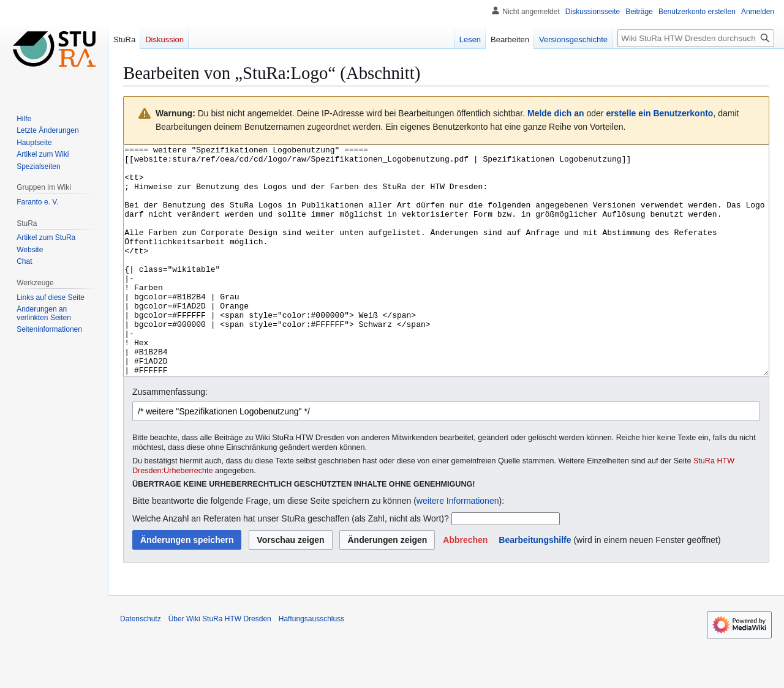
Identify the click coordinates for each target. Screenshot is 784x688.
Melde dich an (556, 113)
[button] (465, 586)
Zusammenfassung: (170, 438)
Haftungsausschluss (311, 665)
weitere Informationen (458, 547)
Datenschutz (141, 665)
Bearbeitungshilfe (535, 586)
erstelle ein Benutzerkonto (659, 113)
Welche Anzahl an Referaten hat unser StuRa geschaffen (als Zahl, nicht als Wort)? (291, 564)
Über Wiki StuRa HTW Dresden (220, 665)
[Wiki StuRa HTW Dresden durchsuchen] (696, 38)
